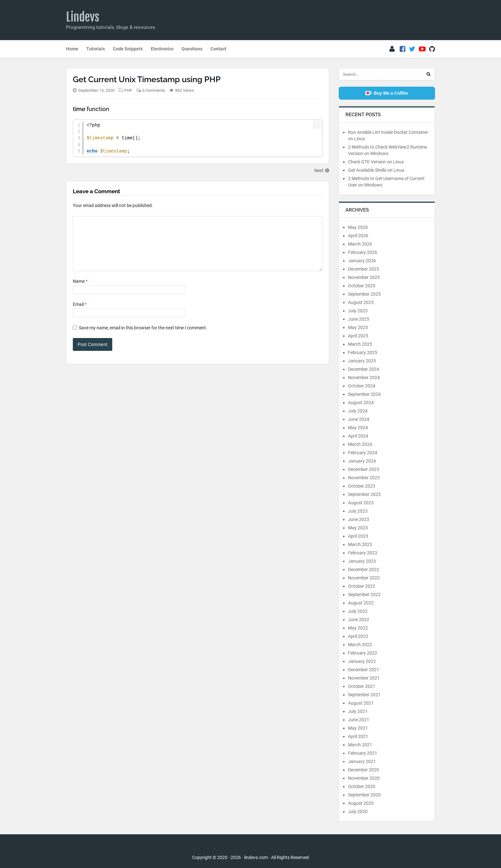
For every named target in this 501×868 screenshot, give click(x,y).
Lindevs (83, 17)
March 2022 (360, 645)
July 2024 (358, 411)
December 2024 (364, 369)
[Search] (429, 74)
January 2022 (362, 661)
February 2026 (363, 252)
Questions (192, 49)
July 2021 (358, 711)
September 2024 (364, 394)
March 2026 (360, 244)
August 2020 (361, 803)
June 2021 (359, 720)
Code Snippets (128, 49)
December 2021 (364, 670)
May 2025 (358, 327)
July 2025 (358, 311)
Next (322, 170)
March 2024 (360, 444)
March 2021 (360, 745)
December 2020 (364, 770)
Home (72, 49)
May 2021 (358, 728)
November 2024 (364, 378)
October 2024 (362, 386)
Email (80, 314)
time (79, 109)
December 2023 (364, 469)
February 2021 (363, 753)
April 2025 (358, 336)
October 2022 (362, 586)
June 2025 (359, 319)
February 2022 (363, 653)
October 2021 (362, 686)
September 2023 (364, 494)
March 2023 (360, 544)
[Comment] (198, 248)
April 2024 (358, 436)
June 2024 (359, 419)
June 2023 (359, 519)
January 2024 (362, 461)
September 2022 (364, 595)
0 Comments (154, 90)
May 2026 (358, 227)
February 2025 (363, 352)
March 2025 (360, 344)
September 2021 (364, 695)
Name (80, 291)
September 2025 (364, 294)
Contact (218, 49)
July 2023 (358, 511)
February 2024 (363, 453)
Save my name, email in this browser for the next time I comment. (143, 337)
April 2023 (358, 536)
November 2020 (364, 778)
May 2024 (358, 428)
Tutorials (96, 49)
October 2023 (362, 486)
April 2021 (358, 736)
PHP (128, 90)
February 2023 (363, 553)
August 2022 (361, 603)
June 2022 (359, 620)
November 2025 (364, 277)
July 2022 (358, 611)
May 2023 (358, 528)
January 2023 (362, 561)
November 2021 (364, 678)
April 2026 (358, 236)
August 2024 (361, 403)
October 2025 (362, 286)
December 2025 (364, 269)
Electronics (162, 49)
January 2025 (362, 361)
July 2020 (358, 812)
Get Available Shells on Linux (376, 170)
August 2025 (361, 302)
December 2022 (364, 569)
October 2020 (362, 786)
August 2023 (361, 503)
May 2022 (358, 628)
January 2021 (362, 761)
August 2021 (361, 703)
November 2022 (364, 578)
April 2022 (358, 636)
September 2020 (364, 795)
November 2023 (364, 478)
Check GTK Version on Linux (376, 162)
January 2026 (362, 261)
